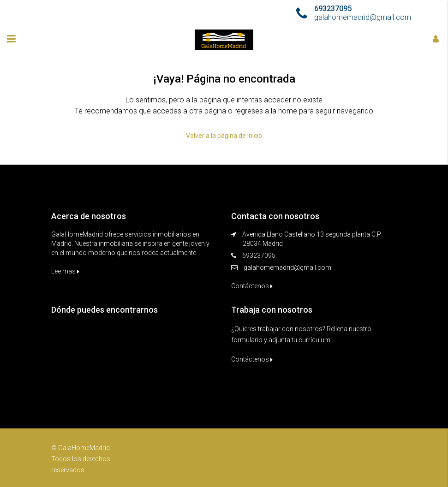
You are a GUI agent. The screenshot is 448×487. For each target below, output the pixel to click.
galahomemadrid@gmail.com (287, 267)
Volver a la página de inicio (224, 136)
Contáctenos (252, 286)
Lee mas (65, 271)
